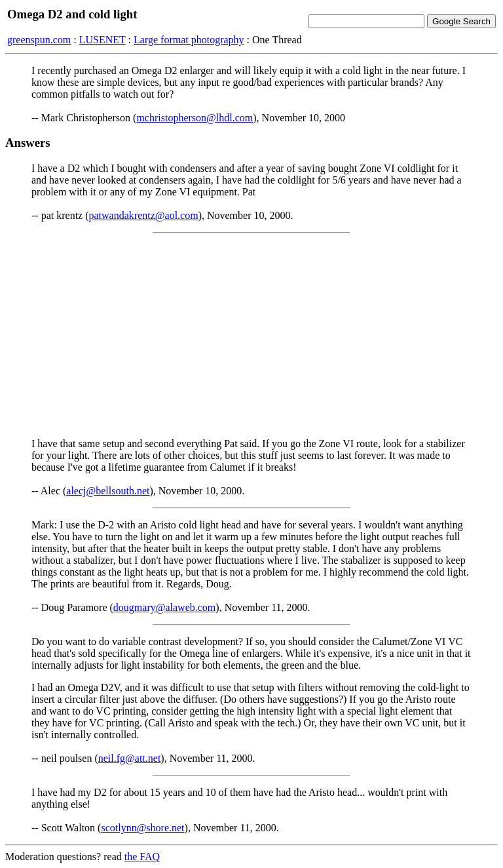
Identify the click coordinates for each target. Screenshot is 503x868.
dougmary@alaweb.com (164, 607)
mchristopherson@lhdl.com (195, 118)
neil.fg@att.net (130, 758)
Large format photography (189, 40)
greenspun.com (39, 40)
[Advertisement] (251, 336)
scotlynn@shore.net (142, 828)
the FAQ (142, 857)
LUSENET (102, 40)
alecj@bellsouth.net (108, 491)
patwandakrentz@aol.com (144, 215)
